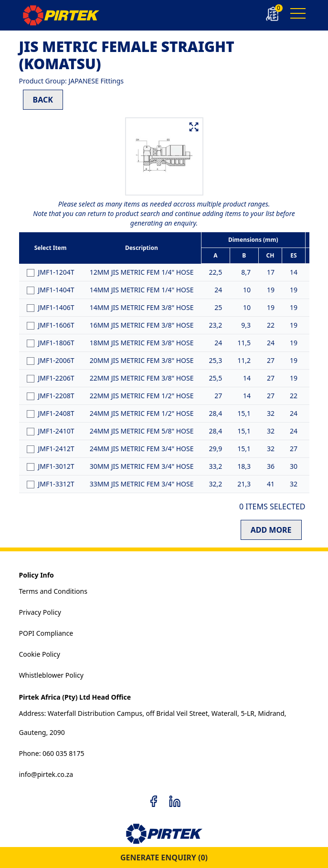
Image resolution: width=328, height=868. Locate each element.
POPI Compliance (46, 633)
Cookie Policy (40, 654)
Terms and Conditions (53, 591)
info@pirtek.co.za (46, 774)
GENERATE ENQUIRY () (164, 858)
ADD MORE (271, 530)
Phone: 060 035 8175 (52, 753)
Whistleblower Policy (51, 675)
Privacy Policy (40, 612)
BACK (43, 100)
